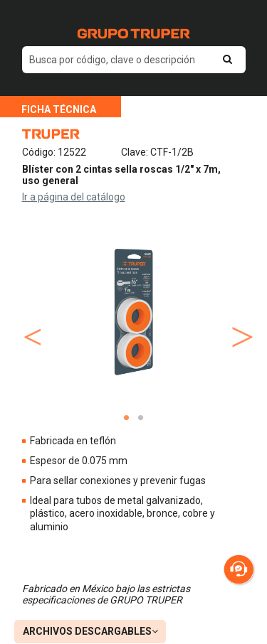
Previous (30, 323)
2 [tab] (141, 418)
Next (238, 323)
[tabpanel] (134, 312)
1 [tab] (127, 418)
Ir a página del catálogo (74, 197)
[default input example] (134, 60)
